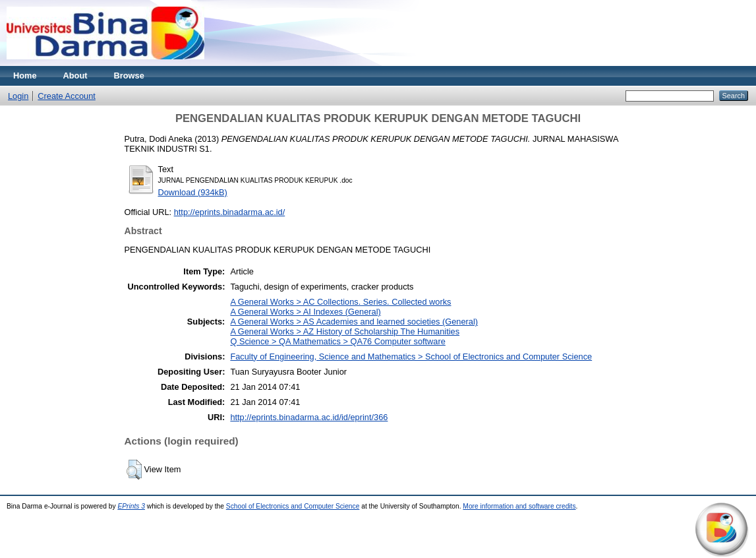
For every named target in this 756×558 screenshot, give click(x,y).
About (75, 76)
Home (25, 76)
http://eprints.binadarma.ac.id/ (230, 212)
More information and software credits (519, 506)
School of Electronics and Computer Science (293, 506)
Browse (129, 76)
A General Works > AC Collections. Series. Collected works (340, 302)
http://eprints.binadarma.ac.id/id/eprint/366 (309, 417)
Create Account (67, 96)
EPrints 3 (131, 506)
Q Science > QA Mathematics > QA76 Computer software (337, 341)
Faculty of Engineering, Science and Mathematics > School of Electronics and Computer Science (411, 356)
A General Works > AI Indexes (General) (305, 312)
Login (18, 96)
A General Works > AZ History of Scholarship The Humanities (345, 331)
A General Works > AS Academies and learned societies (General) (354, 322)
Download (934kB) (193, 192)
